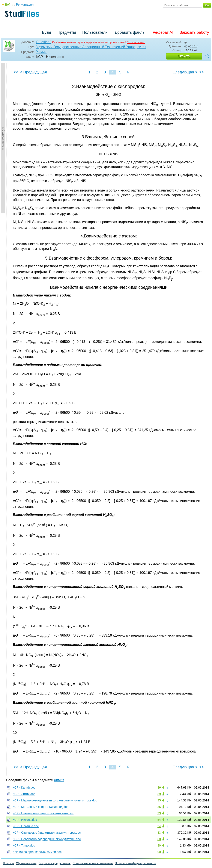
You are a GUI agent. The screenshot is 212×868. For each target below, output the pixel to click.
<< (16, 72)
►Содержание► (3, 138)
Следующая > (185, 72)
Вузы (47, 32)
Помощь (8, 863)
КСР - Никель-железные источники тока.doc (43, 813)
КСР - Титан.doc (24, 845)
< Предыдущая (33, 72)
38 (159, 839)
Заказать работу (194, 32)
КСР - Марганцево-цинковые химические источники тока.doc (55, 800)
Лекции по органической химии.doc (37, 852)
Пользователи (95, 32)
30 (159, 845)
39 (159, 794)
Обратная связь (26, 863)
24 (159, 826)
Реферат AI (163, 32)
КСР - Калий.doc (24, 787)
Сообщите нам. (136, 42)
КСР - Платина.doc (26, 826)
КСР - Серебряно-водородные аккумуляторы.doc (47, 839)
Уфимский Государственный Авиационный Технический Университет (91, 47)
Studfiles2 (44, 42)
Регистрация (25, 5)
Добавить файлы (130, 32)
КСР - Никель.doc (25, 820)
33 (159, 813)
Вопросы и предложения (55, 863)
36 (159, 787)
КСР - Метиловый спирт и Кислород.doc (40, 807)
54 (159, 820)
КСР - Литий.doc (24, 794)
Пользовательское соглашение (93, 863)
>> (202, 72)
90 (159, 852)
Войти (9, 5)
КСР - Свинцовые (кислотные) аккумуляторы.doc (47, 833)
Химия (41, 52)
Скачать (184, 56)
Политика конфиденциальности (135, 863)
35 (159, 800)
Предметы (67, 32)
